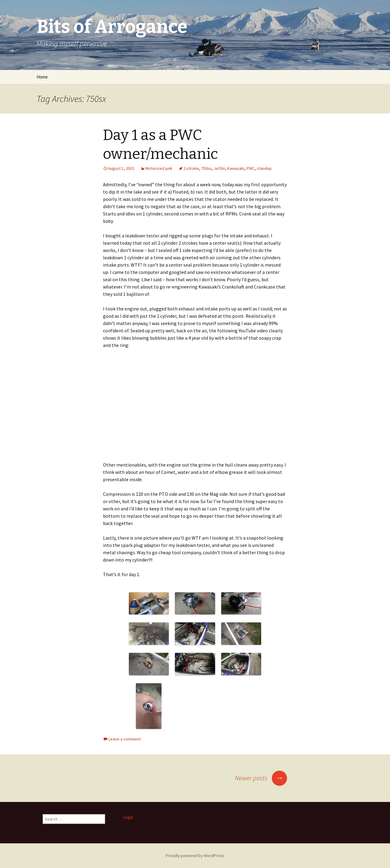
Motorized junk (159, 168)
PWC (251, 168)
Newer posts (261, 778)
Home (42, 77)
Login (128, 817)
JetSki (219, 168)
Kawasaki (236, 168)
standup (264, 168)
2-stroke (191, 168)
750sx (206, 168)
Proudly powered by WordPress (195, 856)
